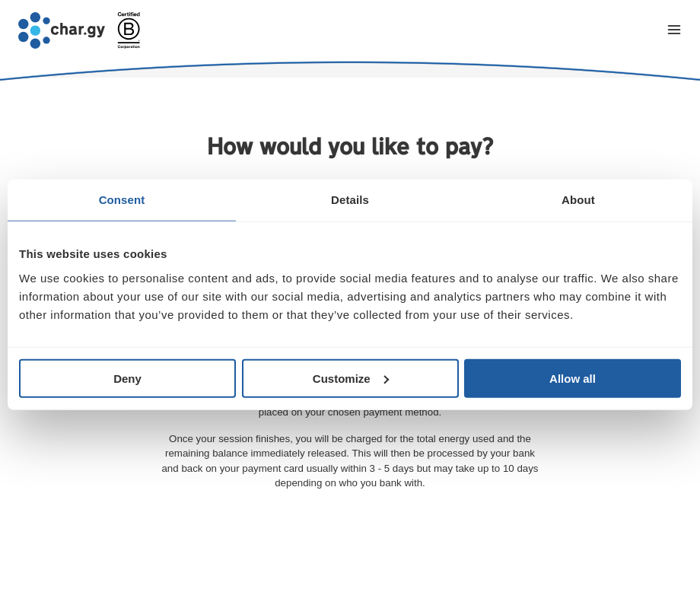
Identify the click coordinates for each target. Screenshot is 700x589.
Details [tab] (350, 200)
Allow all (573, 378)
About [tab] (578, 200)
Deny (127, 378)
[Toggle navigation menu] (674, 31)
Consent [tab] (122, 200)
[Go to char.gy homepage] (62, 30)
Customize (351, 378)
